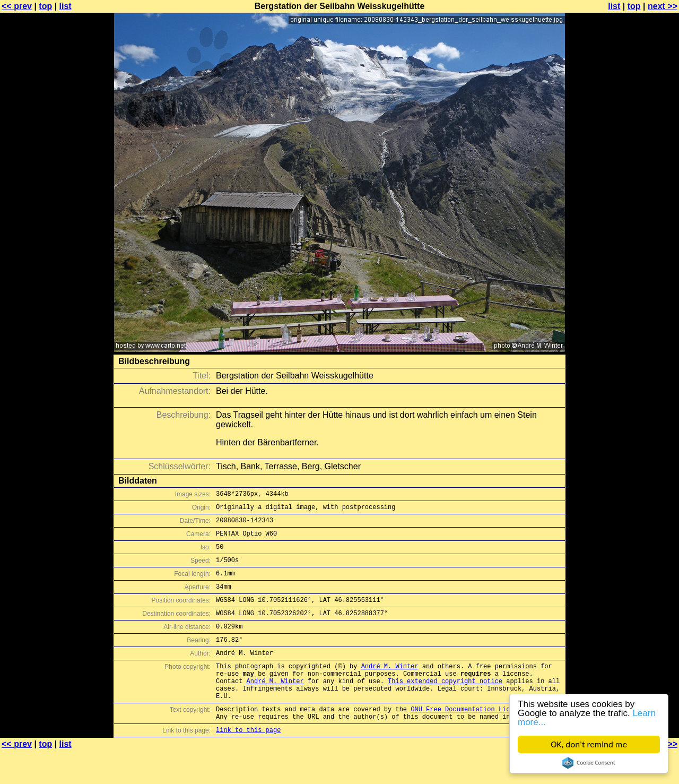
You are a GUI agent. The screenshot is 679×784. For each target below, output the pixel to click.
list (66, 6)
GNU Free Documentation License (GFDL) (481, 739)
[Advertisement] (636, 263)
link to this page (248, 763)
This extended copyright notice (445, 706)
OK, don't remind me (589, 744)
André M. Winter (390, 688)
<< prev (17, 6)
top (45, 6)
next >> (663, 6)
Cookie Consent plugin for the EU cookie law (589, 763)
